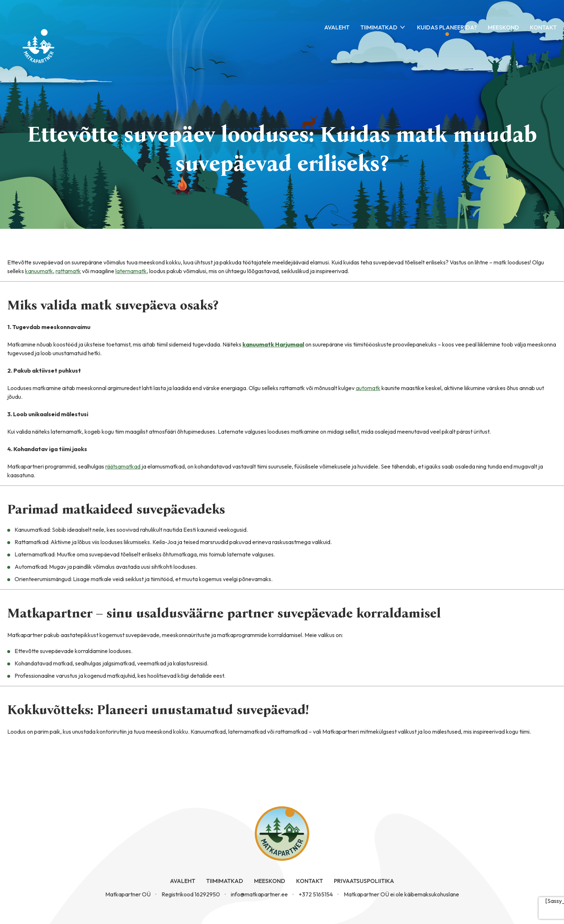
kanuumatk (39, 271)
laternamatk (131, 271)
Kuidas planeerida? (447, 27)
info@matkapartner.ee (259, 894)
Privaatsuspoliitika (364, 881)
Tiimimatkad (379, 27)
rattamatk (68, 271)
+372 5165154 (316, 894)
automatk (368, 388)
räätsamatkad (123, 466)
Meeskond (503, 27)
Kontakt (543, 27)
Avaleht (337, 27)
